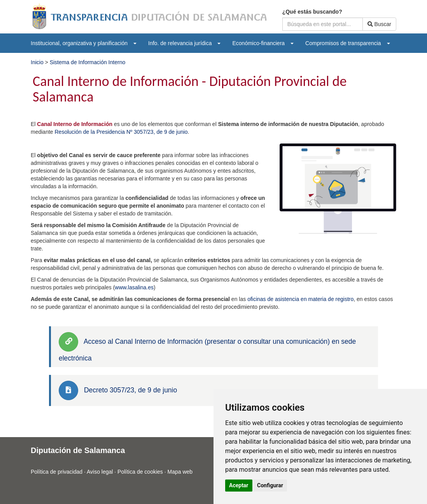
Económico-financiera (263, 43)
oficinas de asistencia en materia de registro (300, 299)
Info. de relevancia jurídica (184, 43)
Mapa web (180, 472)
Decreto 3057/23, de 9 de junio (130, 390)
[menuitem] (84, 43)
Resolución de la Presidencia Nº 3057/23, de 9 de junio (121, 132)
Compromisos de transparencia (348, 43)
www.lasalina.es (134, 287)
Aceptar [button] (239, 485)
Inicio (38, 62)
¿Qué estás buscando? (312, 12)
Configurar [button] (270, 485)
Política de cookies (140, 472)
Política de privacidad (57, 472)
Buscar (379, 24)
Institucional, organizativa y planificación (84, 43)
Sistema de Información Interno (88, 62)
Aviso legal (100, 472)
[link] (68, 342)
